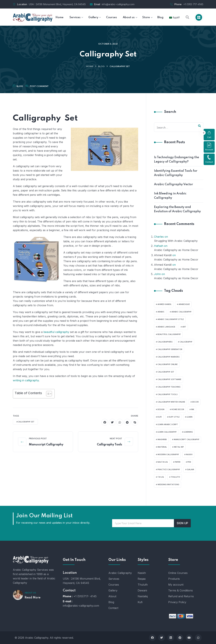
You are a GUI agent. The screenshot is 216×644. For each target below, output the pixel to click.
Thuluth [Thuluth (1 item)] (175, 477)
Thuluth (143, 585)
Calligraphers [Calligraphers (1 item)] (165, 342)
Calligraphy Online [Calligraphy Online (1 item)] (168, 364)
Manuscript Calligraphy (46, 445)
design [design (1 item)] (161, 410)
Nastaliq (143, 596)
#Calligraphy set (25, 422)
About (112, 596)
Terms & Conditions (181, 590)
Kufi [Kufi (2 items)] (160, 417)
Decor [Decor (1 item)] (195, 402)
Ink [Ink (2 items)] (193, 410)
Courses (114, 585)
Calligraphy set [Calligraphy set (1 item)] (166, 372)
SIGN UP (182, 523)
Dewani (142, 590)
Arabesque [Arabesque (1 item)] (184, 304)
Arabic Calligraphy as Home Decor (176, 250)
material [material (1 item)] (162, 447)
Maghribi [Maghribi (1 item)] (162, 440)
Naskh (142, 573)
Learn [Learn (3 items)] (190, 417)
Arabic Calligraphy (120, 573)
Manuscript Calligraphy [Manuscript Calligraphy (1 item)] (187, 440)
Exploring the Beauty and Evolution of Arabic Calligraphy (177, 209)
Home (90, 67)
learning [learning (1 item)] (188, 432)
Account (209, 147)
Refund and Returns (181, 596)
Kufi (140, 602)
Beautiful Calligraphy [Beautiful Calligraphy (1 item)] (169, 334)
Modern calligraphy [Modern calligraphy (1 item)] (168, 455)
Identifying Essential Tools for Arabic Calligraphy (176, 173)
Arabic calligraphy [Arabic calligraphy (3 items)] (181, 312)
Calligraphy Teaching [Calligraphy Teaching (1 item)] (169, 387)
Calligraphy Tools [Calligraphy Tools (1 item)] (168, 395)
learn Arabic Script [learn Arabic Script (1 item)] (168, 425)
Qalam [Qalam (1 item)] (190, 470)
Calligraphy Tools (110, 445)
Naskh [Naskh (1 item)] (189, 455)
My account (176, 585)
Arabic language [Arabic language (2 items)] (166, 327)
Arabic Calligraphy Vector (173, 184)
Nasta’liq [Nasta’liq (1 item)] (163, 462)
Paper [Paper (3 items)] (178, 462)
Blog (101, 67)
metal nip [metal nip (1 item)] (179, 447)
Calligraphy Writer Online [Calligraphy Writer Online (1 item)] (171, 402)
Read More (32, 598)
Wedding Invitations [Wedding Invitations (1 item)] (168, 485)
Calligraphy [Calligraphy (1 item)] (186, 342)
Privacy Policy (177, 602)
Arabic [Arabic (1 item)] (161, 312)
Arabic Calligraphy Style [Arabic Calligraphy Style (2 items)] (171, 319)
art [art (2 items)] (184, 327)
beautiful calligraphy (56, 332)
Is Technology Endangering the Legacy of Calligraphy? (176, 160)
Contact (209, 159)
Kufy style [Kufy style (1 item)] (174, 417)
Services (114, 579)
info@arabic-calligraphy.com (118, 4)
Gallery (113, 590)
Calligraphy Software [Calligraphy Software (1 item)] (169, 379)
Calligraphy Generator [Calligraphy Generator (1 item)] (170, 349)
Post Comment (39, 86)
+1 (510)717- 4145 (85, 596)
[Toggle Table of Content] (47, 394)
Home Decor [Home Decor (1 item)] (178, 410)
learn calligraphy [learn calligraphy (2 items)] (167, 432)
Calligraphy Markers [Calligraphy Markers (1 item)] (169, 357)
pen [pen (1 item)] (189, 462)
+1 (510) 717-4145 (193, 4)
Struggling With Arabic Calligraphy (176, 241)
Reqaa (142, 579)
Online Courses (178, 573)
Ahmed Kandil (163, 255)
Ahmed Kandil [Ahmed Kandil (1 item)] (165, 304)
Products (174, 579)
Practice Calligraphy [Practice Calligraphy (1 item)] (169, 470)
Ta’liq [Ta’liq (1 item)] (161, 477)
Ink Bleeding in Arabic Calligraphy (170, 196)
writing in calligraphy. (26, 380)
